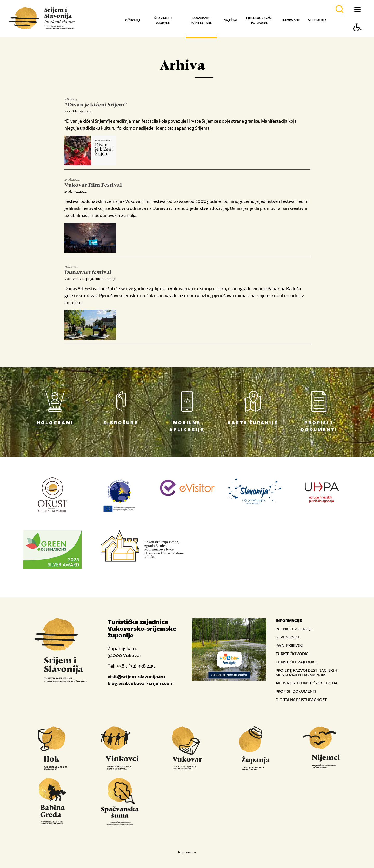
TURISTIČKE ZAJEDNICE (297, 662)
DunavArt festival (88, 272)
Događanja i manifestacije (201, 20)
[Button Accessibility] (358, 36)
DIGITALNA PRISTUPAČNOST (301, 700)
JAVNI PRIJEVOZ (289, 645)
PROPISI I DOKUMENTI (296, 691)
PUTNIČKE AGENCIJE (294, 629)
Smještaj (230, 20)
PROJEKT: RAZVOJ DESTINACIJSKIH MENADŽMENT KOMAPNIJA (306, 672)
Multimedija (317, 20)
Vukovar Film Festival (93, 185)
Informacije (291, 20)
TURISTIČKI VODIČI (293, 654)
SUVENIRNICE (288, 637)
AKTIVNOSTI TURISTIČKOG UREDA (306, 683)
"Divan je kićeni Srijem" (96, 105)
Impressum (187, 852)
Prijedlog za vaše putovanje (259, 20)
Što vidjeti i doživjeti (163, 20)
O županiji (133, 20)
